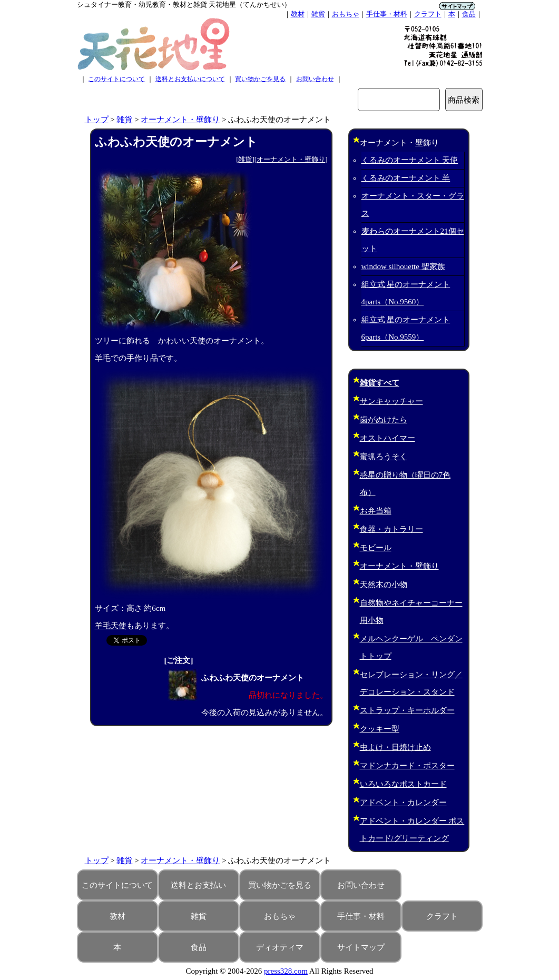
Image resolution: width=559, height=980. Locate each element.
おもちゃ (346, 14)
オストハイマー (388, 438)
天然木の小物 (384, 585)
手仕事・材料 (387, 14)
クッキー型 (380, 729)
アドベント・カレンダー (403, 803)
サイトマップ (361, 947)
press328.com (286, 971)
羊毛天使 (111, 626)
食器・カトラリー (391, 529)
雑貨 (318, 14)
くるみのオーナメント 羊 (406, 178)
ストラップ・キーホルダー (407, 710)
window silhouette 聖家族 (403, 266)
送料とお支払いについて (190, 79)
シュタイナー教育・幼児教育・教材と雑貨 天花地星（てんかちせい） (184, 4)
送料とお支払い (198, 885)
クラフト (428, 14)
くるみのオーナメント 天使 (410, 160)
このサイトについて (116, 79)
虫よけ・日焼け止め (395, 747)
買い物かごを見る (260, 79)
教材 (298, 14)
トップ (97, 120)
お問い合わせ (315, 79)
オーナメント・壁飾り (180, 120)
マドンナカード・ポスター (407, 766)
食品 (469, 14)
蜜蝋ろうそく (384, 457)
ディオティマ (280, 947)
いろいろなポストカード (403, 784)
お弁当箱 (376, 511)
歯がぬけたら (384, 420)
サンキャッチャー (391, 401)
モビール (376, 548)
